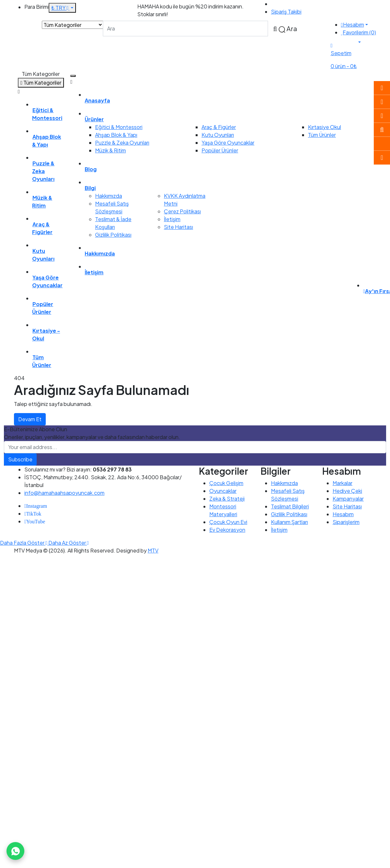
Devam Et (30, 419)
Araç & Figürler (219, 127)
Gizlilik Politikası (113, 235)
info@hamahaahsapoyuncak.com (64, 493)
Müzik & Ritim (110, 150)
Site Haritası (178, 227)
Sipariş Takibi (286, 12)
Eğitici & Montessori (119, 127)
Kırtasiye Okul (324, 127)
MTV (153, 550)
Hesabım (343, 514)
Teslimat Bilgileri (290, 506)
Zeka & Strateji (227, 499)
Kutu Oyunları (218, 135)
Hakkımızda (109, 196)
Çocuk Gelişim (226, 483)
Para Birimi (37, 7)
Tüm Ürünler (322, 135)
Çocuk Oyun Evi (228, 522)
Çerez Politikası (182, 211)
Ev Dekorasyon (227, 530)
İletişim (172, 219)
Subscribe (20, 459)
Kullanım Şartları (289, 522)
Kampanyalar (348, 499)
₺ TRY (60, 8)
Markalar (342, 483)
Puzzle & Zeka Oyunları (122, 143)
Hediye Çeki (347, 491)
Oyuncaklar (223, 491)
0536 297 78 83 (290, 4)
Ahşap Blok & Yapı (116, 135)
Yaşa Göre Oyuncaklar (228, 143)
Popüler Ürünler (220, 150)
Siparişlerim (346, 522)
